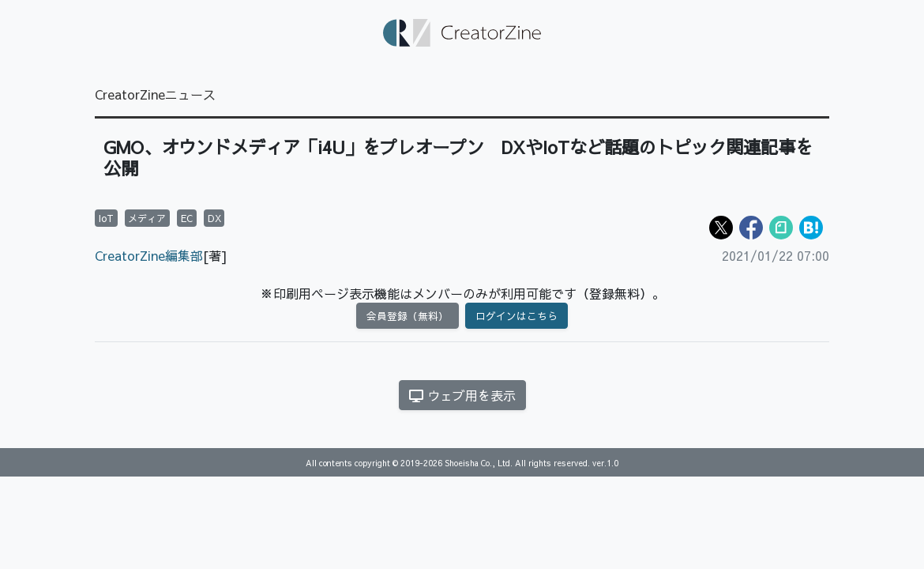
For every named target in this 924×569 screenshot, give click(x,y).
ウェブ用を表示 (462, 395)
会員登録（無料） (408, 316)
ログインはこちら (516, 316)
